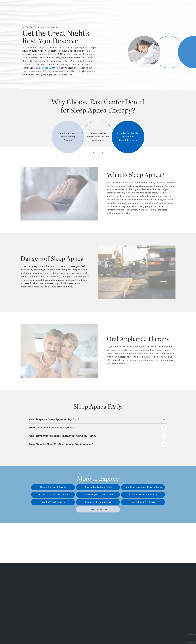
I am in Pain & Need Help (143, 502)
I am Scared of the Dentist (98, 502)
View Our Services (98, 509)
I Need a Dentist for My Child (98, 487)
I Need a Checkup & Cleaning (53, 487)
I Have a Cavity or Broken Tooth (53, 495)
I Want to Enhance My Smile (143, 495)
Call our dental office (47, 68)
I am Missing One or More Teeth (98, 495)
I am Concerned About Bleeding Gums (143, 487)
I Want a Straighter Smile (53, 502)
